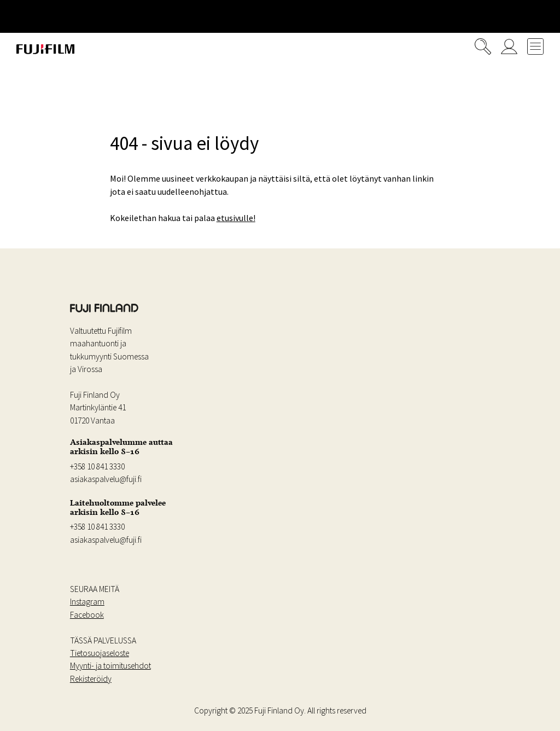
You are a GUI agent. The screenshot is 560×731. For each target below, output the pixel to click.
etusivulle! (236, 218)
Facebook (87, 615)
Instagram (87, 602)
